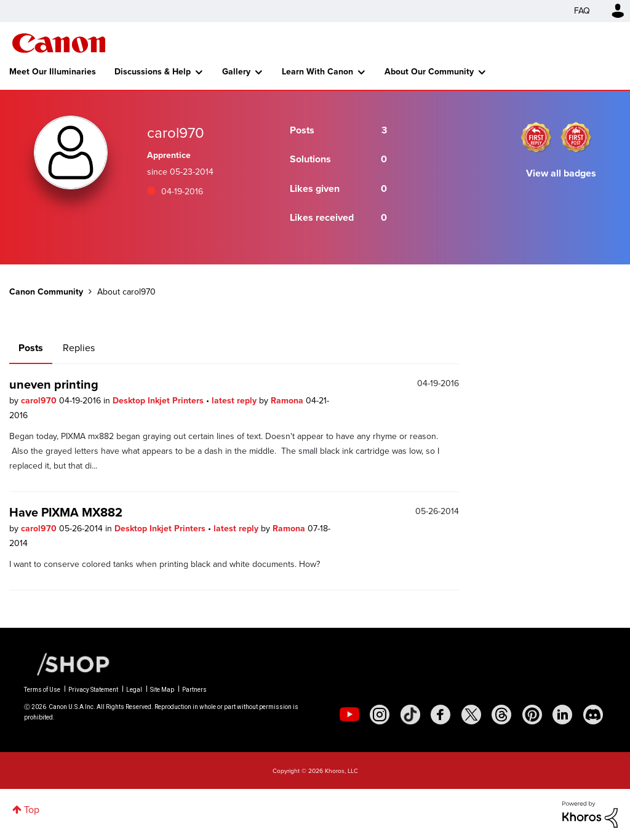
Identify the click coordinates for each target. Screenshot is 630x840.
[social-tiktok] (410, 715)
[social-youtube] (349, 715)
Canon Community (59, 43)
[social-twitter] (471, 715)
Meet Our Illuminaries (53, 72)
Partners (194, 690)
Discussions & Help (153, 72)
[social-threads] (501, 715)
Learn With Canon (317, 72)
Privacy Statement (93, 690)
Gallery (236, 72)
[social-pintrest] (532, 715)
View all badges (561, 173)
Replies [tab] (79, 348)
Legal (134, 690)
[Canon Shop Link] (67, 664)
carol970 (40, 401)
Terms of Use (42, 690)
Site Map (162, 690)
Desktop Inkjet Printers (159, 401)
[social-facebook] (441, 715)
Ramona (288, 401)
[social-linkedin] (562, 715)
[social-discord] (593, 715)
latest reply (235, 401)
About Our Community (429, 72)
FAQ (582, 11)
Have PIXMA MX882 (66, 512)
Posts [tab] (31, 348)
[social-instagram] (380, 715)
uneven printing (54, 384)
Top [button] (32, 810)
